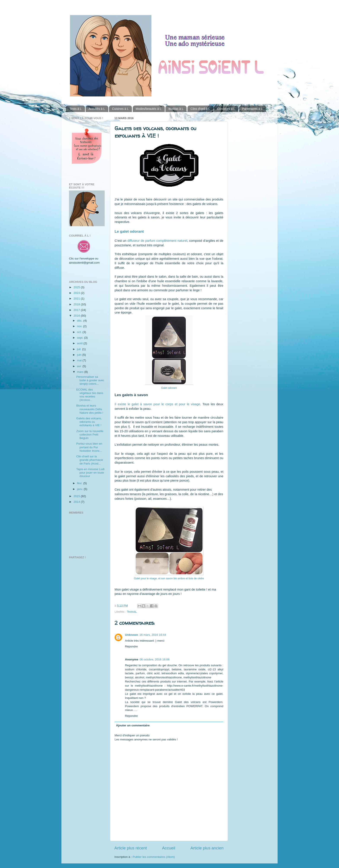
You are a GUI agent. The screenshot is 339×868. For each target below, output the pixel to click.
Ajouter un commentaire (133, 725)
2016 (77, 316)
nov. (80, 326)
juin (80, 355)
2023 (77, 293)
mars (81, 372)
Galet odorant (169, 388)
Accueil (169, 848)
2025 (77, 287)
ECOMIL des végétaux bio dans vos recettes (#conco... (90, 395)
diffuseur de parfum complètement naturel (157, 241)
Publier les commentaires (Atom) (154, 857)
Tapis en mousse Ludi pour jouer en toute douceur (90, 473)
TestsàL (132, 612)
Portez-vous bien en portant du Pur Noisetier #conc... (89, 447)
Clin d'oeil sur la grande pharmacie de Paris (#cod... (90, 460)
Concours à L (226, 109)
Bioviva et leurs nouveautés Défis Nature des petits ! (90, 409)
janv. (80, 489)
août (80, 343)
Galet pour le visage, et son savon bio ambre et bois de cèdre (169, 578)
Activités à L (97, 109)
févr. (80, 483)
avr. (80, 366)
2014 (77, 502)
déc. (80, 321)
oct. (80, 332)
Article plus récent (131, 848)
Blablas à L (176, 109)
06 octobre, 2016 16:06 (155, 659)
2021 (77, 299)
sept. (81, 338)
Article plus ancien (207, 848)
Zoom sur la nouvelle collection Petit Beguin (90, 435)
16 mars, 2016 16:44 (153, 635)
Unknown (132, 635)
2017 (77, 310)
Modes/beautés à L (149, 109)
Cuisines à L (120, 109)
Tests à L (76, 109)
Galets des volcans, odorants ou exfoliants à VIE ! (89, 422)
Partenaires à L (252, 109)
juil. (80, 349)
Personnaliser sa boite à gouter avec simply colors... (90, 380)
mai (80, 360)
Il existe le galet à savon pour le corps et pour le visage (157, 404)
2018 (77, 304)
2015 (77, 496)
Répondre (131, 646)
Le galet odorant (129, 231)
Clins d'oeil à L (200, 109)
